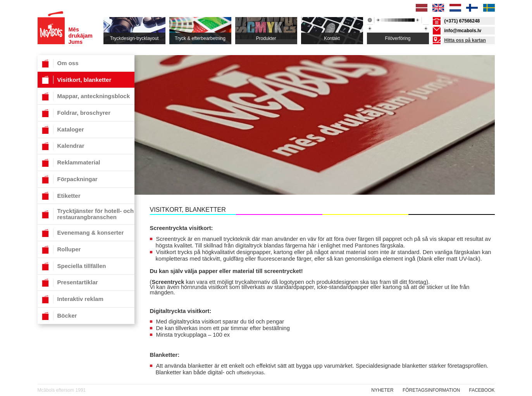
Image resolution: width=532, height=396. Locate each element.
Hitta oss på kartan (465, 40)
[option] (315, 136)
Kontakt (332, 38)
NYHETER (382, 390)
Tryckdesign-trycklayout (134, 38)
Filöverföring (398, 38)
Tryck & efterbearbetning (200, 38)
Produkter (266, 38)
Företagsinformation (431, 390)
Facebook (482, 390)
